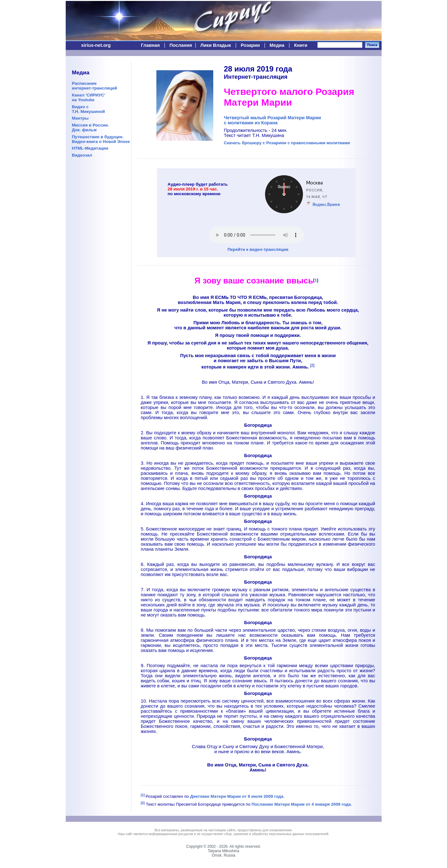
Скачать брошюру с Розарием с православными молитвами (287, 143)
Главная (150, 45)
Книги (301, 45)
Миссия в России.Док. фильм (91, 127)
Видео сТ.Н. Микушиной (88, 109)
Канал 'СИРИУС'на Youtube (89, 97)
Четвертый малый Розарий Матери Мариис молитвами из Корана (273, 120)
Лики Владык (216, 45)
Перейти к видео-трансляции (258, 249)
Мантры (80, 118)
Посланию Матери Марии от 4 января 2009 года (301, 804)
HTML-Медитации (90, 148)
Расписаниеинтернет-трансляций (95, 86)
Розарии (250, 45)
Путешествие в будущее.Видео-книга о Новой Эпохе (101, 139)
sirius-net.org (96, 45)
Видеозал (82, 155)
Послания (181, 45)
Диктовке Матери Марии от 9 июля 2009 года (237, 796)
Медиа (277, 45)
